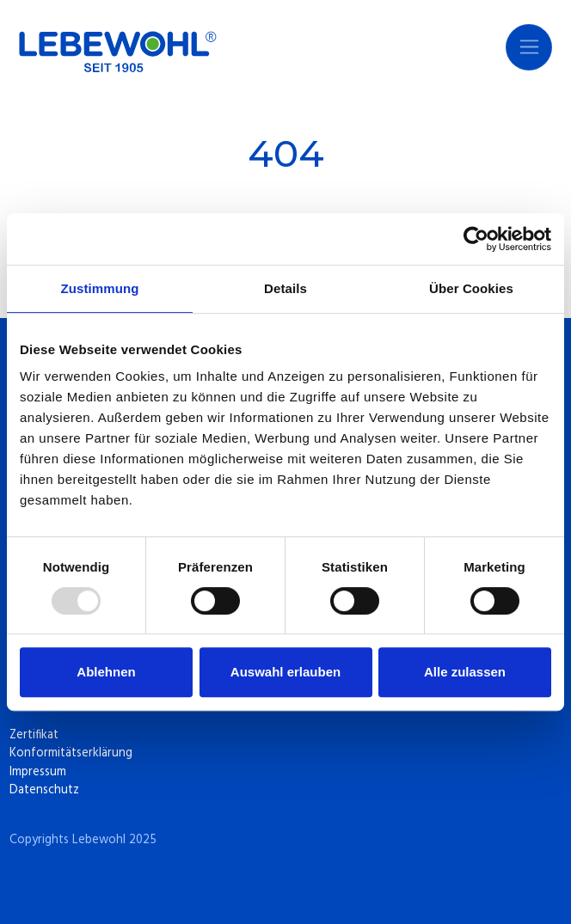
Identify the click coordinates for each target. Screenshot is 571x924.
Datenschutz (44, 790)
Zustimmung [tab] (100, 288)
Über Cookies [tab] (471, 288)
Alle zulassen (465, 672)
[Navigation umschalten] (529, 47)
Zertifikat (34, 735)
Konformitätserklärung (71, 753)
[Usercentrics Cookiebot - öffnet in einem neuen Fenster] (476, 239)
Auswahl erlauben (285, 672)
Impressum (38, 772)
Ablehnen (106, 672)
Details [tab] (285, 288)
